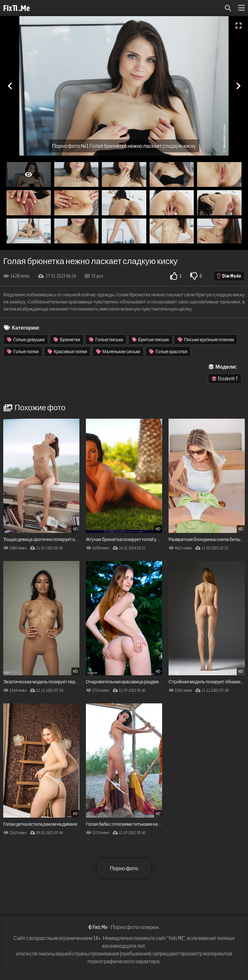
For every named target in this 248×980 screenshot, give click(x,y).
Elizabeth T (225, 379)
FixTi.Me (17, 8)
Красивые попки (67, 352)
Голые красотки (168, 352)
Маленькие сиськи (118, 352)
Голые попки (23, 352)
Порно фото (124, 868)
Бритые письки (150, 340)
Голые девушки (26, 340)
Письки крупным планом (206, 340)
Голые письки (106, 340)
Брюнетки (67, 340)
